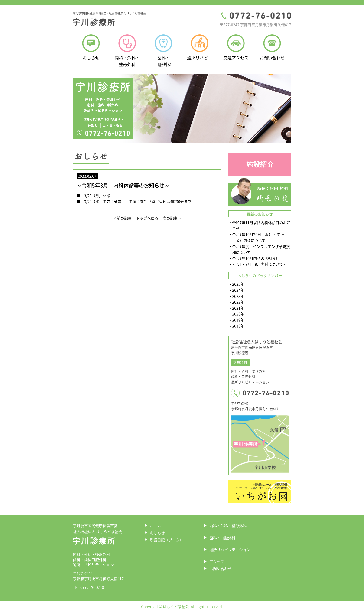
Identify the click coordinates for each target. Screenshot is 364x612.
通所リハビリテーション (230, 550)
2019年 (238, 320)
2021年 (238, 308)
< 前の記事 (123, 218)
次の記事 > (172, 218)
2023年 (238, 296)
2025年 (238, 284)
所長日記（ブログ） (167, 540)
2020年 (238, 314)
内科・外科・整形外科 (228, 526)
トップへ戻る (147, 218)
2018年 (238, 326)
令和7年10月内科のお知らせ (256, 258)
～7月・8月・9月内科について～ (259, 264)
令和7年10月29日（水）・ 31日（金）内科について (258, 237)
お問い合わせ (221, 569)
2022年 (238, 302)
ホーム (156, 526)
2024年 (238, 290)
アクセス (217, 562)
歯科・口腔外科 (222, 538)
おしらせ (157, 533)
